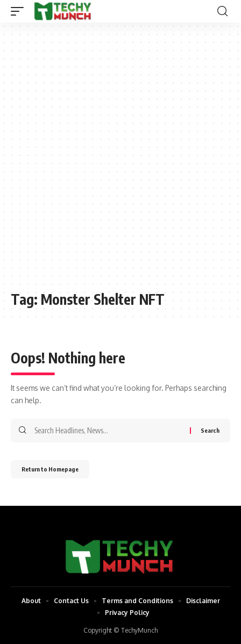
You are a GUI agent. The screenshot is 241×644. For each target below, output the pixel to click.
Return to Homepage (50, 469)
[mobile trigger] (20, 11)
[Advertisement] (120, 162)
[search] (222, 11)
